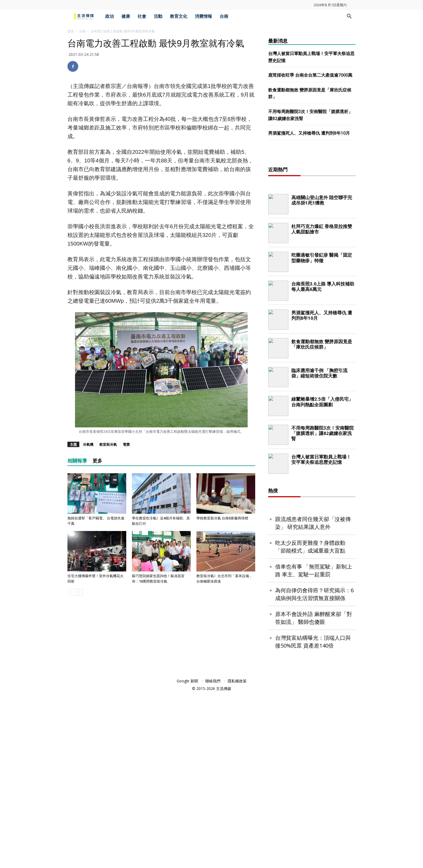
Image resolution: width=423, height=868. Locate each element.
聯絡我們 (213, 855)
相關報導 (77, 461)
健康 (126, 16)
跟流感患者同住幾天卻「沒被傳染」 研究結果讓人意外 (313, 697)
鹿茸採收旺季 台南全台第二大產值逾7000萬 (310, 75)
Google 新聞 (187, 855)
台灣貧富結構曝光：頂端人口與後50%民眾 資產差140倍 (313, 816)
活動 (158, 16)
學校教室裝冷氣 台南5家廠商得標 (222, 518)
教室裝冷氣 (108, 444)
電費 (126, 444)
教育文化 (179, 16)
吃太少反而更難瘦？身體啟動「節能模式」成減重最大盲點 (310, 721)
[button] (349, 17)
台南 (224, 16)
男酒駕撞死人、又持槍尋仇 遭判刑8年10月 (309, 133)
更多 (97, 461)
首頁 (71, 31)
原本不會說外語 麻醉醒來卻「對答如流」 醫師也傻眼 (314, 792)
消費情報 (203, 16)
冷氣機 (88, 444)
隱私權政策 (237, 855)
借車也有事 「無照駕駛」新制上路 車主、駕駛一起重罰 (314, 744)
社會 (142, 16)
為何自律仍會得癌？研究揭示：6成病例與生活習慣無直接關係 (314, 768)
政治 (110, 16)
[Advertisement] (312, 242)
